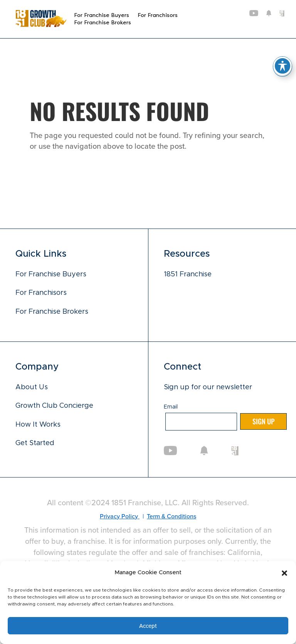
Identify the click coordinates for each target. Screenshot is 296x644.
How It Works (38, 425)
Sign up (263, 422)
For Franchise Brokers (103, 23)
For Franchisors (158, 15)
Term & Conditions (172, 516)
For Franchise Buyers (102, 15)
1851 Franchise (188, 274)
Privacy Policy (120, 516)
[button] (284, 573)
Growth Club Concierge (54, 406)
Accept (148, 626)
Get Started (35, 443)
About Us (32, 387)
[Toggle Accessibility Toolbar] (283, 66)
